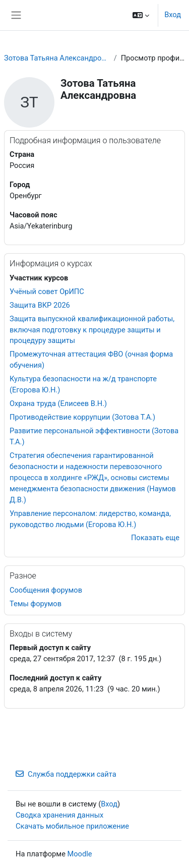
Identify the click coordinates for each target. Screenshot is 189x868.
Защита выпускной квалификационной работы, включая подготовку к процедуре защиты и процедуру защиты (92, 330)
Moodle (80, 854)
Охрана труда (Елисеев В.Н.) (58, 403)
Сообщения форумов (46, 590)
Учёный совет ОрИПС (47, 292)
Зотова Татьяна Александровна (57, 58)
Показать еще (155, 538)
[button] (141, 15)
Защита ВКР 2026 (40, 305)
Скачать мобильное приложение (72, 826)
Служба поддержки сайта (66, 774)
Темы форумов (36, 604)
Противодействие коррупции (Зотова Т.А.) (82, 417)
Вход (173, 15)
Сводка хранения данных (59, 815)
